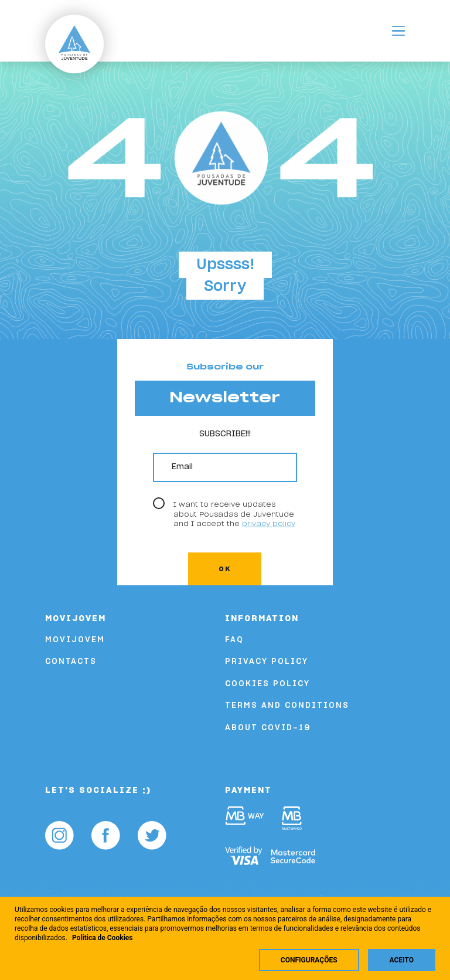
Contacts (71, 662)
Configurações (309, 960)
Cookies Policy (267, 684)
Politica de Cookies (103, 938)
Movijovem (75, 640)
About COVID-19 (268, 728)
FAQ (234, 640)
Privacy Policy (267, 662)
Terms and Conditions (287, 706)
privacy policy (269, 524)
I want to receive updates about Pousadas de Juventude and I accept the (234, 514)
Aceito (402, 960)
